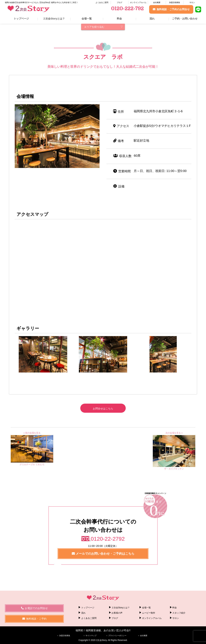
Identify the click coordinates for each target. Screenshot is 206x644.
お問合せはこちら (103, 409)
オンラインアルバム (138, 2)
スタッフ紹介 (179, 613)
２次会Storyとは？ (54, 19)
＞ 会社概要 (143, 636)
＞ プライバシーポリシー (116, 636)
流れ (152, 19)
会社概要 (157, 2)
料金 (119, 19)
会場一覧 (87, 19)
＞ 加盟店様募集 (63, 636)
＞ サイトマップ (90, 636)
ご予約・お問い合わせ (185, 19)
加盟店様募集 (175, 2)
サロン (192, 2)
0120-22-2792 (108, 539)
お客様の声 (117, 613)
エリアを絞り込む (94, 27)
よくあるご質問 (102, 2)
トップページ (21, 19)
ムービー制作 (149, 613)
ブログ (120, 2)
